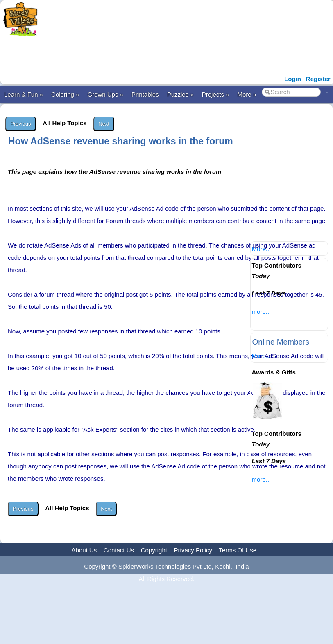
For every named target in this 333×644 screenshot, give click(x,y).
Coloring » (65, 94)
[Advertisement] (164, 54)
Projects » (216, 94)
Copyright (154, 550)
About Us (84, 550)
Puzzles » (180, 94)
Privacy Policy (193, 550)
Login (293, 79)
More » (247, 94)
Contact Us (119, 550)
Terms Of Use (238, 550)
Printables (145, 94)
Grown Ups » (105, 94)
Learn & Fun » (24, 94)
